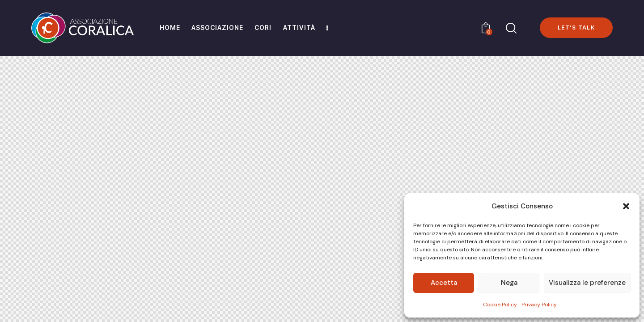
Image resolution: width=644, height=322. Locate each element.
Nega (509, 283)
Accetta (444, 283)
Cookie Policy (500, 305)
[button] (626, 206)
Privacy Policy (539, 305)
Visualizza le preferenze (587, 283)
